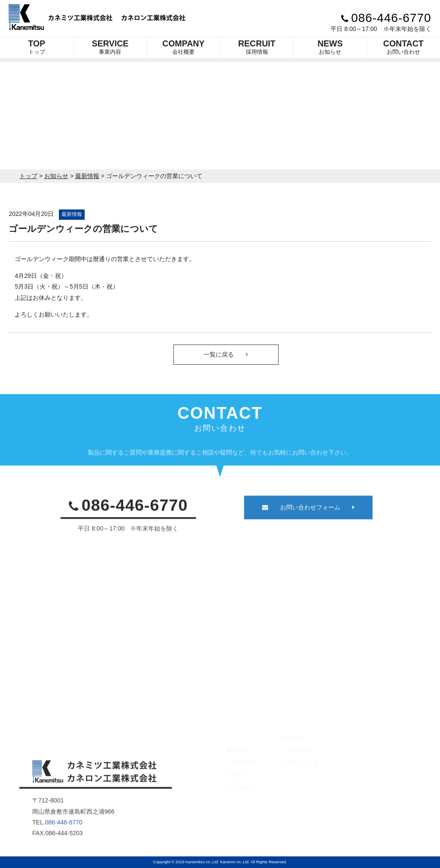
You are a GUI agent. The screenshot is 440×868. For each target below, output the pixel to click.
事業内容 (110, 47)
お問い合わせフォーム (308, 518)
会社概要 (183, 47)
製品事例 (241, 779)
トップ (37, 47)
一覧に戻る (237, 354)
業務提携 (297, 766)
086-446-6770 (386, 18)
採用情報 (257, 47)
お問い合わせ (403, 47)
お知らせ (330, 47)
